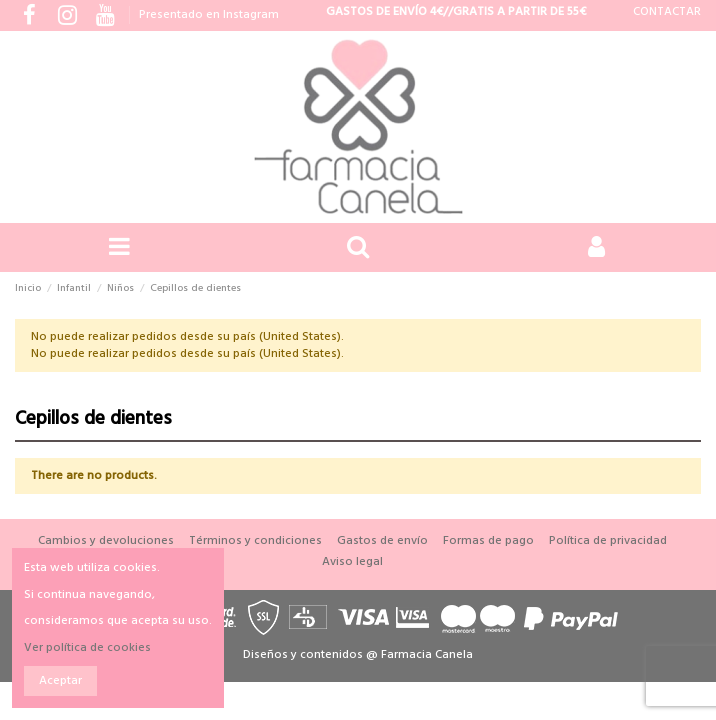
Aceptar (60, 681)
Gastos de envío (382, 541)
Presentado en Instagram (209, 15)
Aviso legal (352, 562)
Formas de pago (488, 541)
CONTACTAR (667, 12)
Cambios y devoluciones (106, 541)
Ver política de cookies (87, 648)
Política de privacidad (608, 541)
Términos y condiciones (255, 541)
